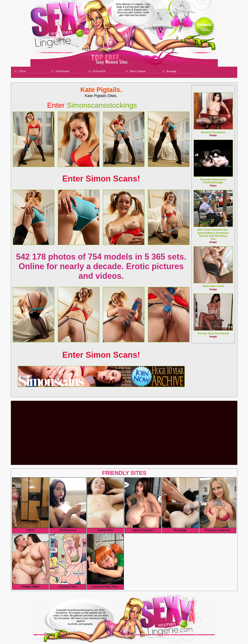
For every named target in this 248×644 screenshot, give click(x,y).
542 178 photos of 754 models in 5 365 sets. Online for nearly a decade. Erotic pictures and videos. (101, 266)
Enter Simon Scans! (101, 179)
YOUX (22, 71)
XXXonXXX (99, 71)
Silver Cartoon (137, 71)
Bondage (171, 71)
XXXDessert (62, 71)
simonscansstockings (92, 105)
